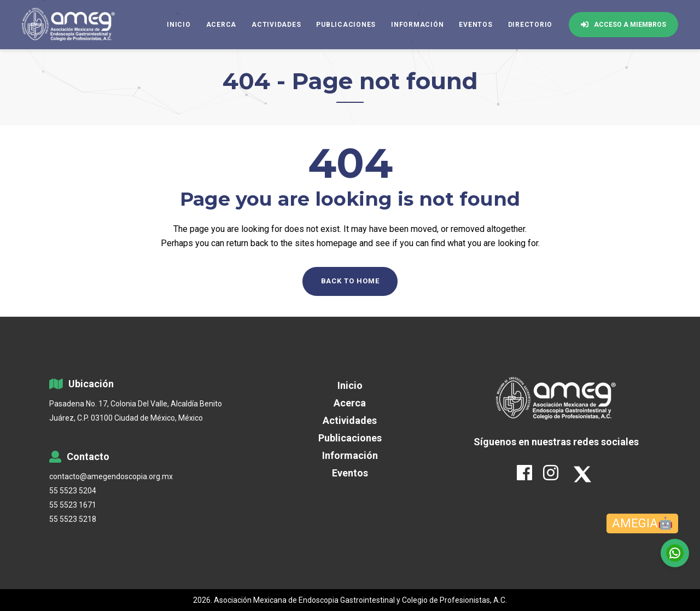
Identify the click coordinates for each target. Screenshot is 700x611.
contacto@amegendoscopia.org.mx (111, 476)
